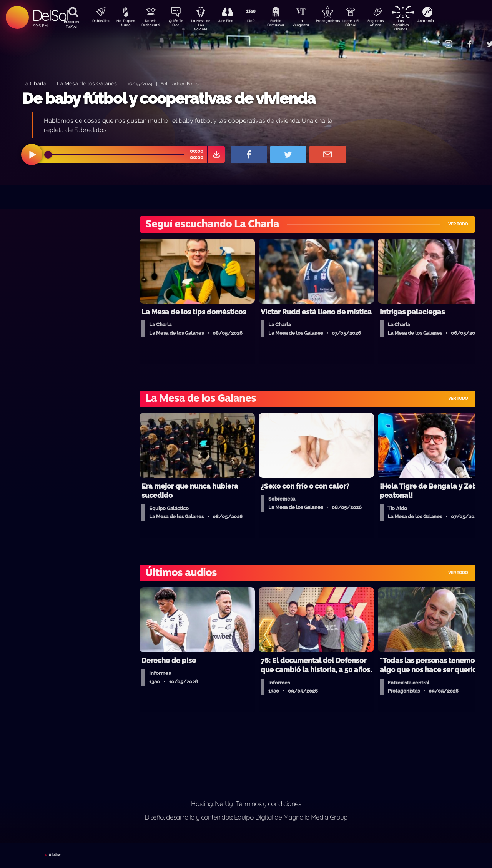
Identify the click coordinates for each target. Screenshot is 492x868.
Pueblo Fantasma (286, 24)
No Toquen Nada (125, 24)
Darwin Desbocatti (152, 24)
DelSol (50, 15)
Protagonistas (340, 22)
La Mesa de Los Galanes (206, 25)
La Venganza (313, 24)
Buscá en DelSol (71, 24)
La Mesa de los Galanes (87, 83)
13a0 (259, 22)
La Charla (34, 83)
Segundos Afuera (394, 24)
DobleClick (98, 22)
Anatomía (448, 22)
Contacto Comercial (433, 39)
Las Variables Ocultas (421, 25)
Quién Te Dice (179, 24)
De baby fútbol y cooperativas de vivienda (169, 98)
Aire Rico (233, 22)
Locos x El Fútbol (367, 24)
